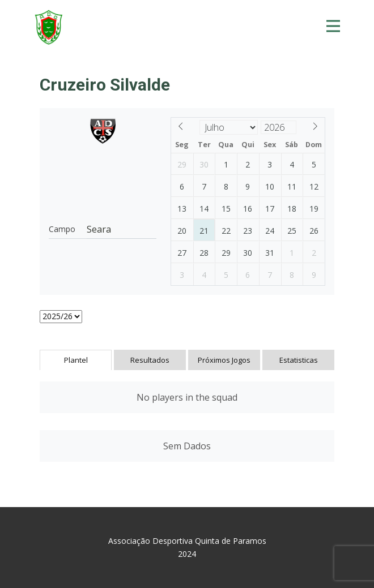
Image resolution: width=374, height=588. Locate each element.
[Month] (229, 127)
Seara (99, 229)
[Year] (279, 127)
